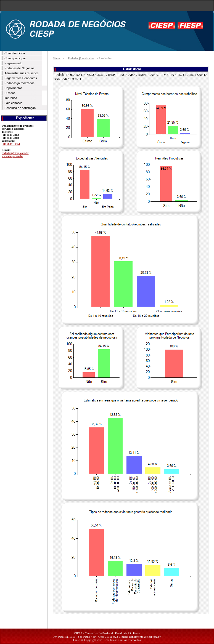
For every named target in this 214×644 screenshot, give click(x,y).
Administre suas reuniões (22, 73)
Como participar (15, 58)
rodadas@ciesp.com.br (15, 153)
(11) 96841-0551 (11, 144)
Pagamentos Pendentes (21, 78)
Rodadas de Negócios (19, 68)
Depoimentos (13, 88)
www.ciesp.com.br (12, 156)
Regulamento (13, 63)
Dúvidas (10, 93)
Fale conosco (13, 103)
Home (57, 58)
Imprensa (11, 98)
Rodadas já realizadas (19, 83)
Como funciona (15, 53)
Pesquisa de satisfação (20, 108)
